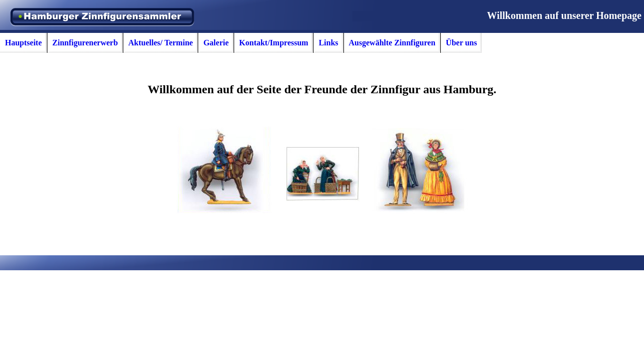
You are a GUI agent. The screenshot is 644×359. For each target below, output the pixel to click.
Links (328, 43)
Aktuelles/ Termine (161, 43)
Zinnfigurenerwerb (85, 43)
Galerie (216, 43)
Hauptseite (23, 43)
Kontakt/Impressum (274, 43)
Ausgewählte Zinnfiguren (392, 43)
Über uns (461, 43)
